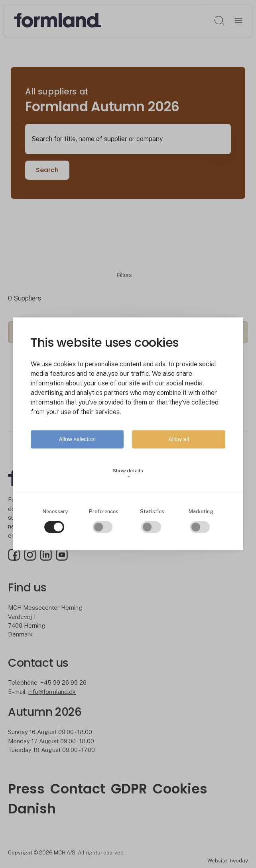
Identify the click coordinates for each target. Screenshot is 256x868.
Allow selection (77, 440)
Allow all (179, 440)
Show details (128, 473)
